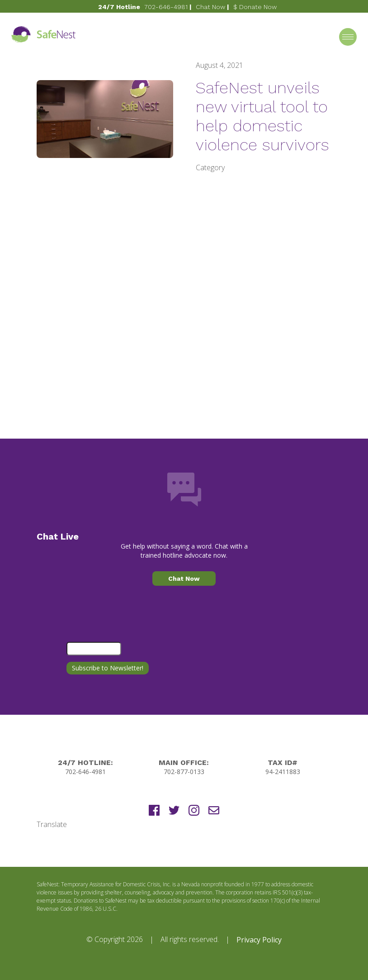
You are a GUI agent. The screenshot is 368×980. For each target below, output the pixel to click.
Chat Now (210, 7)
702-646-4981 (166, 7)
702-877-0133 (184, 772)
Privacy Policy (259, 940)
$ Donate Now (255, 7)
